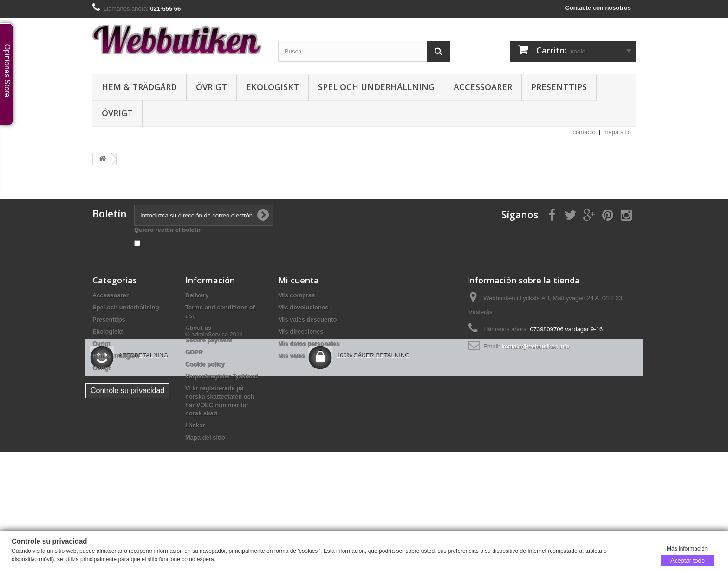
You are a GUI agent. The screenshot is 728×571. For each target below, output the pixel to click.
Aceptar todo (688, 560)
